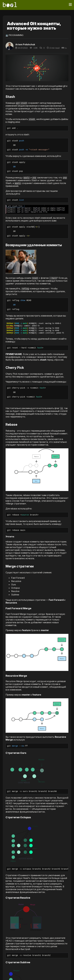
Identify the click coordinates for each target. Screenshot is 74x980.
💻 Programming (15, 35)
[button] (37, 214)
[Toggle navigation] (70, 5)
